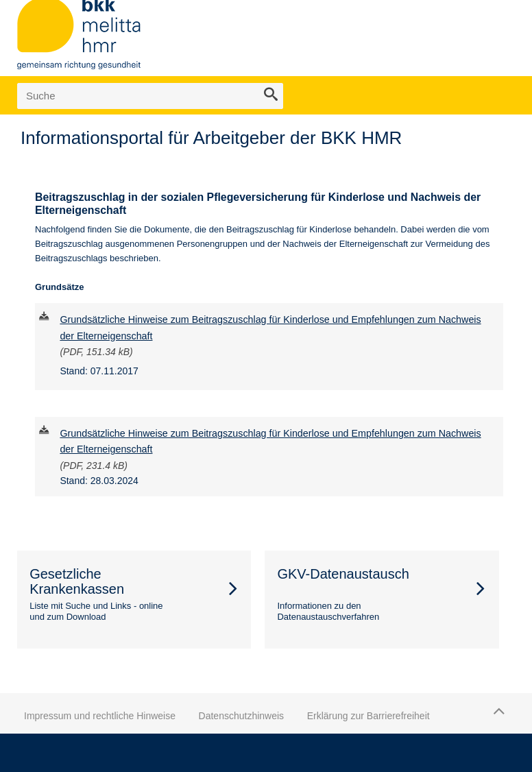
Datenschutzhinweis (242, 716)
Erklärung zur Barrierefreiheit (368, 716)
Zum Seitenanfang (497, 711)
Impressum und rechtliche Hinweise (100, 716)
